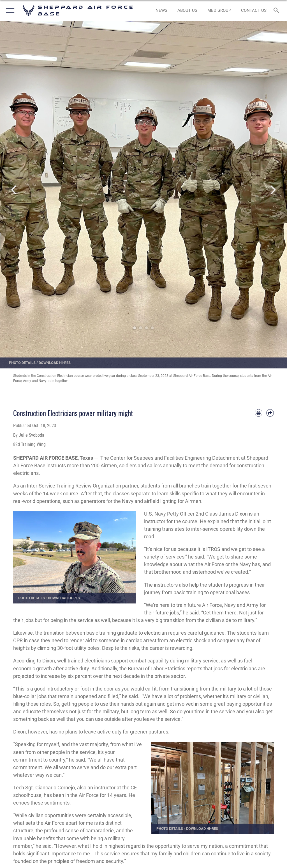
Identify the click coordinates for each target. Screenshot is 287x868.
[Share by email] (270, 413)
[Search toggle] (277, 11)
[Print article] (259, 413)
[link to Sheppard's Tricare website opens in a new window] (219, 11)
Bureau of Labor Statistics (157, 668)
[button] (9, 11)
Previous (14, 190)
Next (273, 190)
